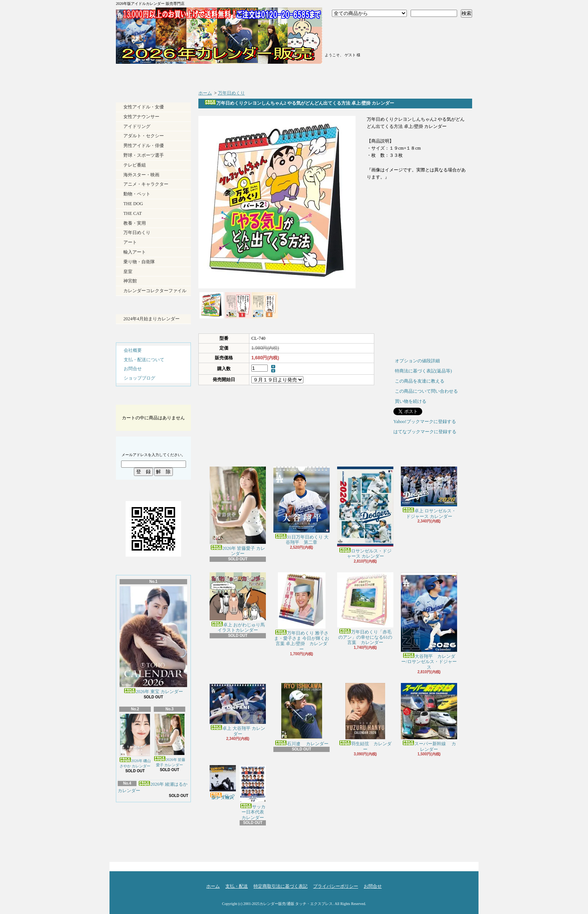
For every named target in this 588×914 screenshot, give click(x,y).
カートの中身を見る (153, 398)
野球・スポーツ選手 (144, 155)
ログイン (352, 27)
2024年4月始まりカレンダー (151, 319)
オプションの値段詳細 (417, 361)
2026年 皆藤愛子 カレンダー (170, 740)
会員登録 (352, 37)
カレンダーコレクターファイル (155, 291)
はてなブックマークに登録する (425, 432)
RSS (140, 840)
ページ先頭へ (459, 865)
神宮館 (130, 281)
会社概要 (133, 350)
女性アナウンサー (141, 117)
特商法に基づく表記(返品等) (423, 371)
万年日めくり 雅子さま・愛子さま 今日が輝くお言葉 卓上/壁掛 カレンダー (302, 612)
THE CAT (133, 213)
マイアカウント (352, 46)
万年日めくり (137, 233)
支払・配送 (237, 886)
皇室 (128, 272)
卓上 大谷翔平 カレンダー (238, 710)
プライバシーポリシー (336, 886)
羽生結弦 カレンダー (365, 717)
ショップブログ (338, 75)
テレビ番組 (135, 165)
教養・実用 (135, 223)
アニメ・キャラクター (146, 184)
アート (130, 242)
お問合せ (427, 75)
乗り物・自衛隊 (139, 262)
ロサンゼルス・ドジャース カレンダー (365, 513)
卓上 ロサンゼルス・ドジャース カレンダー (429, 493)
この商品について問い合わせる (426, 391)
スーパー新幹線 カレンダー (429, 717)
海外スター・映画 (141, 175)
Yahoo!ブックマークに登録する (425, 422)
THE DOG (133, 204)
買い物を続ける (411, 401)
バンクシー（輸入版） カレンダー (223, 783)
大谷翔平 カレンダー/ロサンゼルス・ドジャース (429, 621)
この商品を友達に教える (420, 381)
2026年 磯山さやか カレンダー (135, 741)
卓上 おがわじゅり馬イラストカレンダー (238, 603)
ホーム (160, 75)
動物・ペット (137, 194)
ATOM (166, 840)
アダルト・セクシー (144, 136)
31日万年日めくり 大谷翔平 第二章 (301, 506)
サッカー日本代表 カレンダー (254, 793)
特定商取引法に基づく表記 (280, 886)
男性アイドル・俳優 (144, 146)
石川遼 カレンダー (302, 715)
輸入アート (135, 252)
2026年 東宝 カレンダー (153, 640)
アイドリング (137, 126)
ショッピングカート (428, 35)
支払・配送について (249, 75)
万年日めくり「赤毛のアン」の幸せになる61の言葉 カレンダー (365, 609)
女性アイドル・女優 (144, 107)
